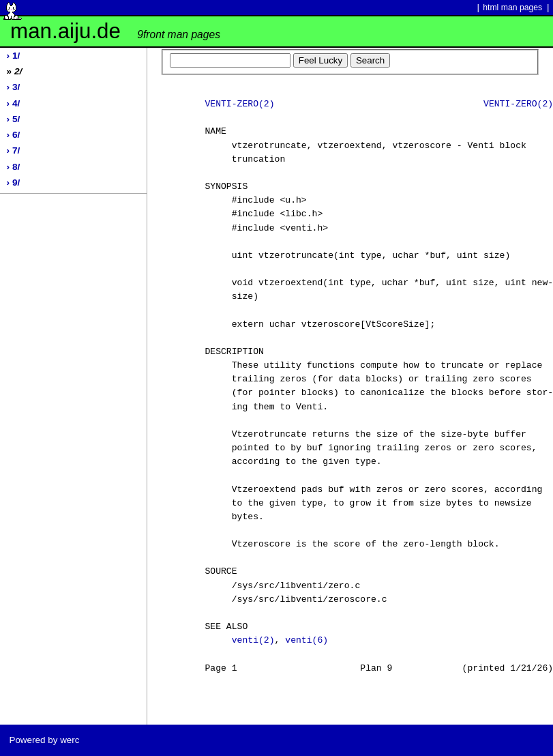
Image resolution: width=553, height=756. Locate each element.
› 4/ (14, 103)
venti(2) (253, 641)
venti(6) (307, 641)
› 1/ (14, 56)
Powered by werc (44, 740)
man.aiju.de (115, 31)
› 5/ (14, 119)
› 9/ (14, 183)
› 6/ (14, 135)
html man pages (512, 8)
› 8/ (14, 167)
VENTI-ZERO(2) (239, 104)
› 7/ (14, 150)
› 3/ (14, 87)
